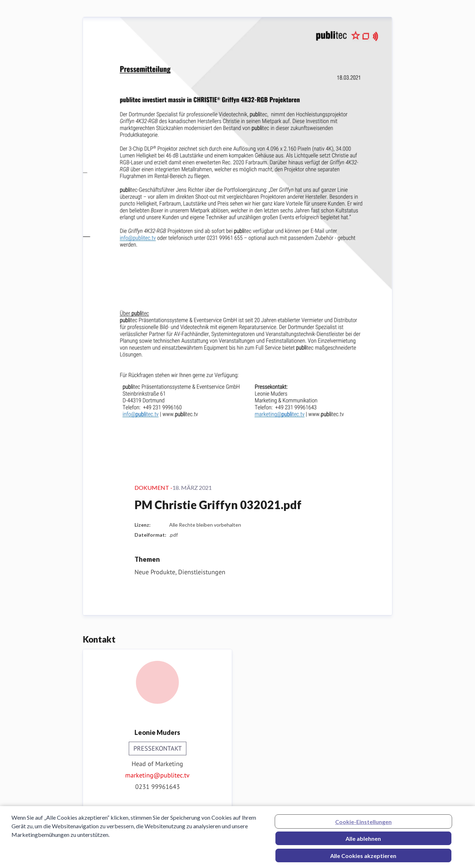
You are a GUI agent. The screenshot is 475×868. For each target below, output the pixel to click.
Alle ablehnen (363, 841)
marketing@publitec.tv (157, 775)
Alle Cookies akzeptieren (363, 859)
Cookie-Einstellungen (363, 825)
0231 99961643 (158, 787)
